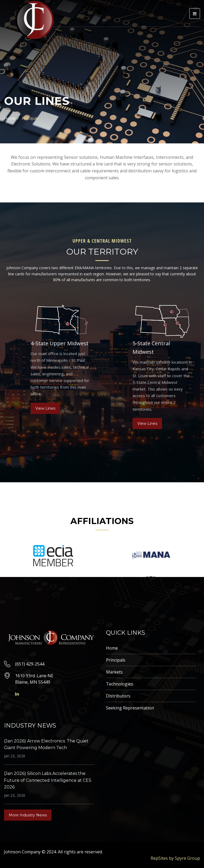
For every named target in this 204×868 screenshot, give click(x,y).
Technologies (120, 684)
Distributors (118, 696)
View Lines (45, 408)
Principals (116, 660)
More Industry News (28, 815)
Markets (114, 672)
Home (10, 118)
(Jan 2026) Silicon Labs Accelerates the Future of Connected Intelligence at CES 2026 (48, 780)
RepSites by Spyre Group (175, 858)
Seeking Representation (130, 708)
